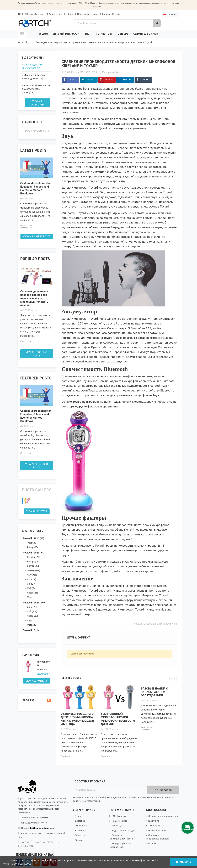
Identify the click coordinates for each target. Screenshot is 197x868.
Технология (154, 826)
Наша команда (119, 821)
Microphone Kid (43, 663)
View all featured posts (37, 466)
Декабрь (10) (34, 557)
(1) (29, 635)
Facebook (19, 862)
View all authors (37, 681)
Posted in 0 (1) (31, 630)
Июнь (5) (32, 584)
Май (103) (32, 611)
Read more (26, 226)
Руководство (81, 826)
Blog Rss (37, 700)
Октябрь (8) (33, 566)
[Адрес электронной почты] (110, 790)
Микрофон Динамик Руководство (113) (34, 77)
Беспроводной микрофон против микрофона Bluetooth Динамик (118, 719)
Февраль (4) (33, 543)
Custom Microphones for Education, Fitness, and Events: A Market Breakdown (36, 188)
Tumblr (145, 80)
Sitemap (79, 840)
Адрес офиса (54, 14)
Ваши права (81, 830)
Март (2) (31, 597)
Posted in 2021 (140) (34, 603)
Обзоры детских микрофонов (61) (32, 66)
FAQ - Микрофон (120, 816)
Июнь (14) (32, 607)
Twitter (90, 80)
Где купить (154, 821)
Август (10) (33, 575)
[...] (32, 812)
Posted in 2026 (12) (34, 538)
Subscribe (163, 790)
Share (71, 80)
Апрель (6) (33, 593)
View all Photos (37, 511)
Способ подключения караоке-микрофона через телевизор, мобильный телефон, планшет (34, 298)
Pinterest (109, 80)
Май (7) (31, 588)
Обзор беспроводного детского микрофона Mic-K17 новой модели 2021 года (77, 719)
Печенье (153, 844)
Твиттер (28, 862)
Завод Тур (117, 826)
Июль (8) (32, 579)
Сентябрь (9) (34, 570)
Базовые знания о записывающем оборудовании (155, 692)
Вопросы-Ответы (110, 14)
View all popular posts (37, 354)
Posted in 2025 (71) (34, 553)
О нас (69, 14)
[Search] (117, 23)
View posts (43, 674)
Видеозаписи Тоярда (123, 830)
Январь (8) (32, 547)
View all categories (38, 103)
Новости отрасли (157, 830)
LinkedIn (127, 80)
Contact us (80, 835)
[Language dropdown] (171, 14)
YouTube (45, 862)
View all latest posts (37, 236)
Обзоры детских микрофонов (160, 624)
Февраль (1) (33, 625)
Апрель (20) (33, 616)
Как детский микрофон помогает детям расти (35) (36, 89)
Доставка (80, 821)
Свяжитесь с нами (86, 14)
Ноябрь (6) (32, 561)
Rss (37, 862)
